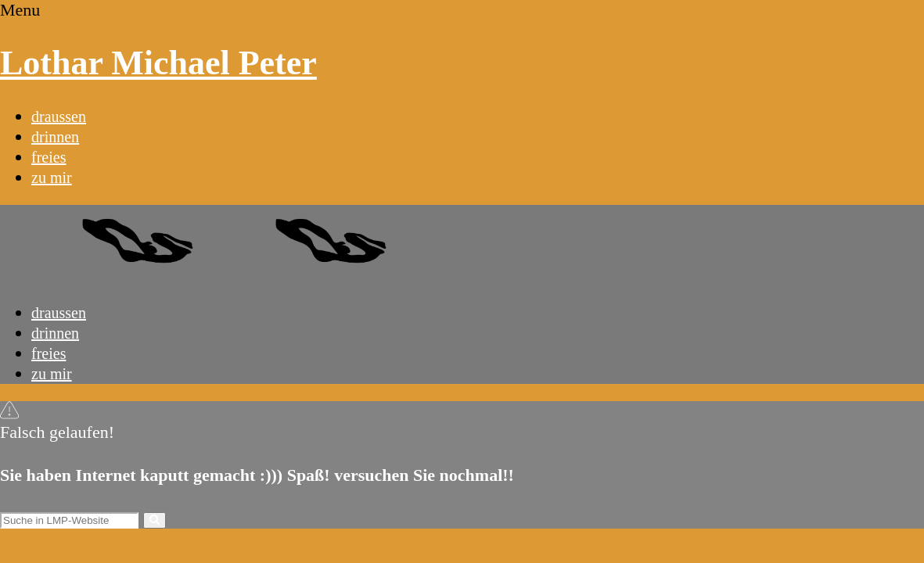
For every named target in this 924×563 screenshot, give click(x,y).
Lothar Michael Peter (158, 63)
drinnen (55, 137)
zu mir (52, 178)
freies (49, 157)
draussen (59, 117)
